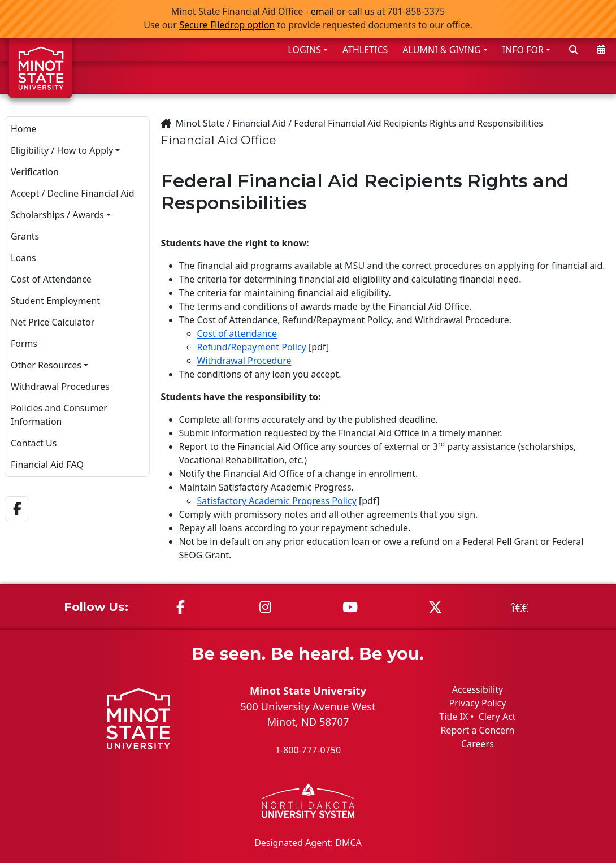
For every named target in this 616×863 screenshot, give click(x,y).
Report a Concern (477, 730)
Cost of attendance (237, 333)
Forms (24, 344)
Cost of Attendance (51, 279)
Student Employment (55, 301)
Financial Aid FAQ (47, 465)
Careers (478, 744)
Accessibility (478, 689)
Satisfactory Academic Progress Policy (277, 501)
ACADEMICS (417, 77)
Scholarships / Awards (57, 215)
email (322, 11)
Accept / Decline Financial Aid (73, 193)
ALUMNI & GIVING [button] (441, 50)
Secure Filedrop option (227, 25)
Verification (35, 172)
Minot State (200, 123)
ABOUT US (577, 77)
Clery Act (497, 717)
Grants (25, 236)
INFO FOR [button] (523, 50)
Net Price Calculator (53, 322)
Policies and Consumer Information (59, 415)
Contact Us (34, 443)
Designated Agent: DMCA (308, 842)
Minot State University (308, 690)
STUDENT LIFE (499, 77)
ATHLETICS (365, 50)
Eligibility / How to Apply (62, 150)
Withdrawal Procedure (244, 361)
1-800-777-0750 (308, 750)
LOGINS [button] (304, 50)
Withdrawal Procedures (60, 387)
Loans (23, 258)
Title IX (454, 717)
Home (24, 129)
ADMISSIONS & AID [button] (313, 77)
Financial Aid (259, 123)
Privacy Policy (477, 703)
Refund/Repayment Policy (252, 347)
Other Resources (46, 365)
